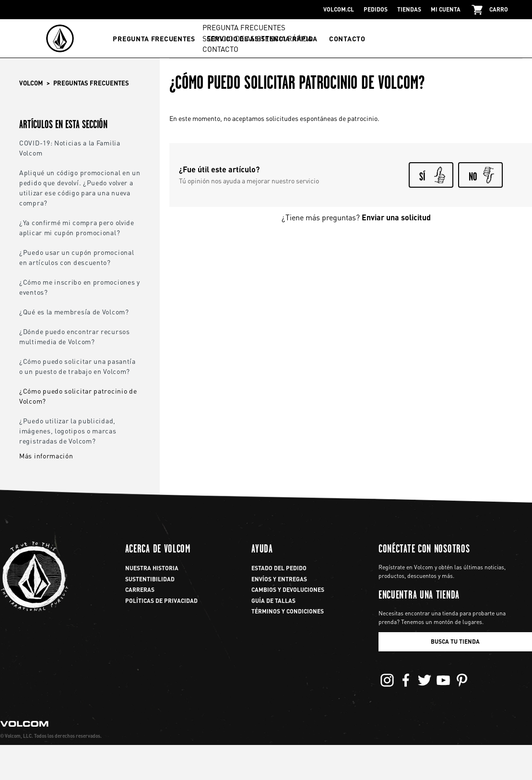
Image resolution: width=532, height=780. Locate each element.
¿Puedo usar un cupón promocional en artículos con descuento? (77, 257)
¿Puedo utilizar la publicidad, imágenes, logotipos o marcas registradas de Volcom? (68, 431)
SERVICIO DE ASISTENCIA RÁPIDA (262, 38)
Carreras (140, 590)
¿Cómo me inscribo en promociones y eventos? (80, 287)
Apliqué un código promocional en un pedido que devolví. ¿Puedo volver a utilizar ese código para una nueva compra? (80, 187)
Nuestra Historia (152, 568)
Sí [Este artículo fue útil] (422, 177)
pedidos (376, 9)
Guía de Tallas (273, 601)
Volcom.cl (339, 9)
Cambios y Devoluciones (288, 590)
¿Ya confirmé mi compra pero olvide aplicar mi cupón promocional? (77, 227)
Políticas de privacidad (161, 601)
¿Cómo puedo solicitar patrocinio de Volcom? (78, 396)
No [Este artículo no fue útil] (473, 177)
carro (489, 10)
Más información (46, 456)
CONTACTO (347, 38)
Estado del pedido (279, 568)
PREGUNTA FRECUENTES (154, 38)
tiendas (409, 9)
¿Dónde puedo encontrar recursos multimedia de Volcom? (75, 336)
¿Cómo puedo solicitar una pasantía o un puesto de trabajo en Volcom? (77, 366)
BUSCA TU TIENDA (455, 642)
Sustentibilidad (150, 579)
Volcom (31, 83)
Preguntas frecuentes (91, 83)
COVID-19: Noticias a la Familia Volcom (70, 148)
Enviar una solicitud (396, 217)
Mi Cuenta (446, 9)
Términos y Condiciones (288, 611)
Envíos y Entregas (279, 579)
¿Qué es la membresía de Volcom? (74, 312)
